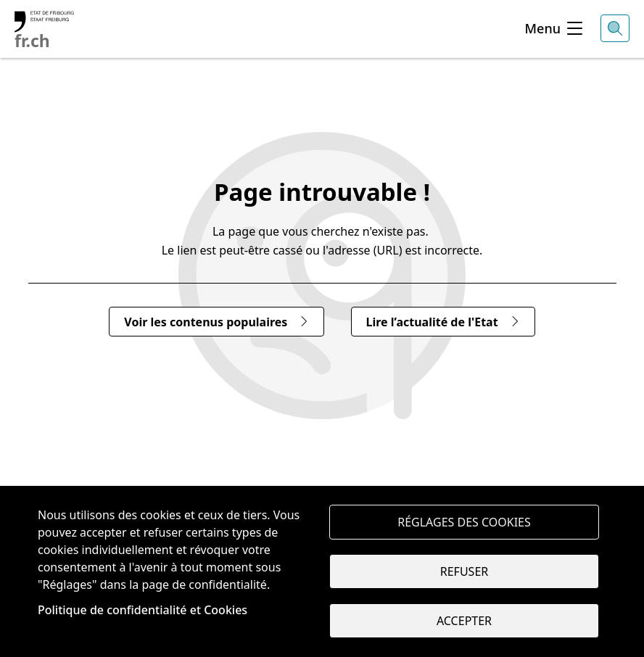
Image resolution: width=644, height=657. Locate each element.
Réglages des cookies (464, 522)
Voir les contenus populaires (216, 322)
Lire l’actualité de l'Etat (443, 322)
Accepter (464, 621)
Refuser (464, 571)
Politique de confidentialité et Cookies (143, 610)
